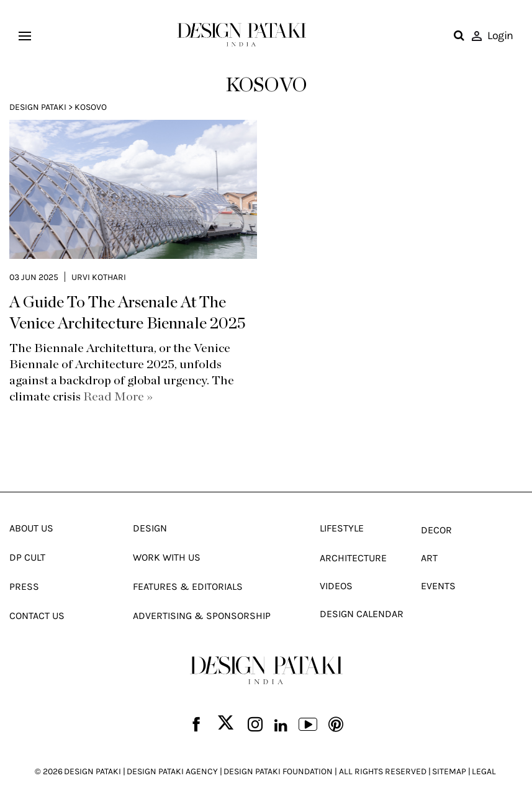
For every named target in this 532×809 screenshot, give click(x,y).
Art (429, 558)
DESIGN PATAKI (92, 771)
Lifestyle (342, 528)
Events (438, 586)
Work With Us (167, 557)
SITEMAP (449, 771)
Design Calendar (362, 614)
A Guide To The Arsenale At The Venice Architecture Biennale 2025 (128, 313)
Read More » (118, 397)
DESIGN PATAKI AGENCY (172, 771)
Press (24, 586)
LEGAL (484, 771)
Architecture (353, 558)
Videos (336, 586)
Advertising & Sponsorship (202, 616)
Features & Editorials (188, 586)
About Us (31, 528)
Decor (436, 530)
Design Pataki (38, 107)
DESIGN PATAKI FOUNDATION (278, 771)
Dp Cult (27, 557)
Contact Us (37, 616)
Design (150, 528)
